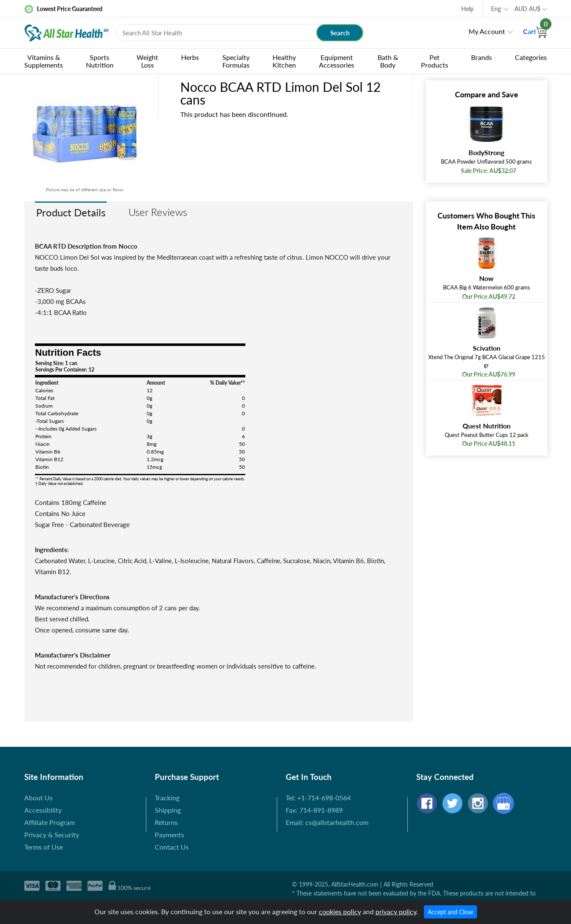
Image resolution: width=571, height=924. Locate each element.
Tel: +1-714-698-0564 (318, 798)
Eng (496, 9)
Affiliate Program (50, 822)
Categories (531, 57)
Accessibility (43, 810)
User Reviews (158, 212)
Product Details (71, 212)
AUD (527, 9)
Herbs (190, 57)
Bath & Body (388, 61)
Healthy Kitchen (284, 61)
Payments (169, 835)
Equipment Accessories (337, 61)
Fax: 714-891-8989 (314, 810)
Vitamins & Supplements (44, 61)
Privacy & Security (52, 835)
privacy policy (396, 911)
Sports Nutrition (100, 61)
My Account (487, 31)
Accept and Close (450, 912)
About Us (38, 798)
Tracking (167, 798)
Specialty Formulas (236, 61)
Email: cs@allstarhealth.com (327, 822)
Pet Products (435, 61)
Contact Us (172, 847)
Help (467, 9)
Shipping (168, 810)
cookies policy (340, 911)
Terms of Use (44, 847)
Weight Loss (147, 61)
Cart (535, 31)
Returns (166, 822)
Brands (482, 57)
